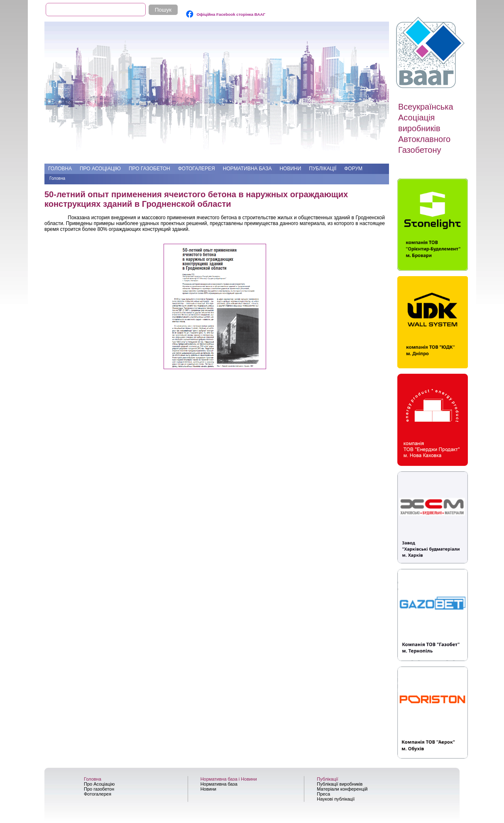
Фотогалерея (197, 169)
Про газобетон (149, 169)
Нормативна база (247, 169)
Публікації (323, 169)
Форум (353, 169)
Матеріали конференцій (342, 789)
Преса (323, 794)
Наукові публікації (336, 799)
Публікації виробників (340, 784)
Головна (60, 169)
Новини (290, 169)
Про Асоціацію (100, 169)
